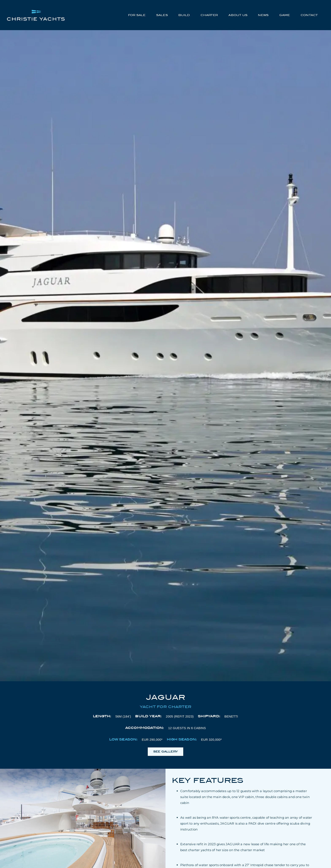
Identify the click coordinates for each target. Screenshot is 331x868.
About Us (238, 15)
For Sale (137, 15)
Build (184, 15)
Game (285, 15)
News (263, 15)
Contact (309, 15)
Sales (162, 15)
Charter (209, 15)
